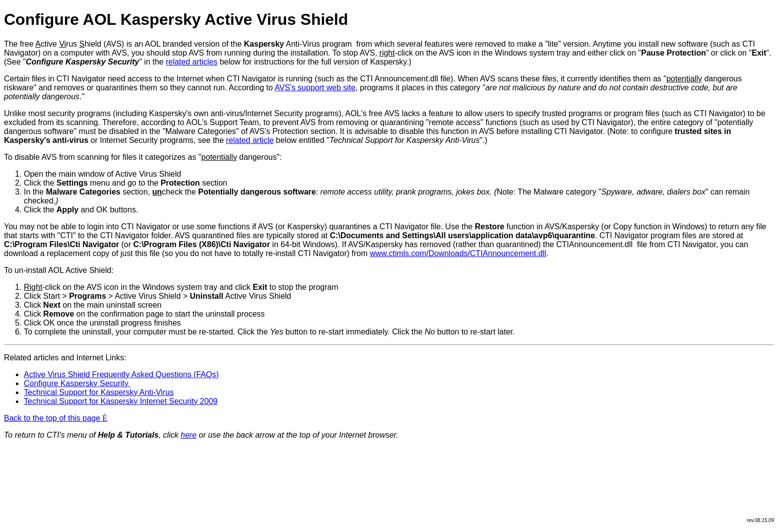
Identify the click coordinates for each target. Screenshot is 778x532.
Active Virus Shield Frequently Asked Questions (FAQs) (121, 374)
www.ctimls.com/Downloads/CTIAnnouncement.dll (458, 253)
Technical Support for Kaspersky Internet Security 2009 (121, 401)
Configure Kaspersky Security (77, 383)
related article (250, 140)
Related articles (31, 358)
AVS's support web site (315, 88)
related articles (192, 62)
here (189, 435)
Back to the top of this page (56, 418)
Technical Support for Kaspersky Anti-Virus (99, 392)
